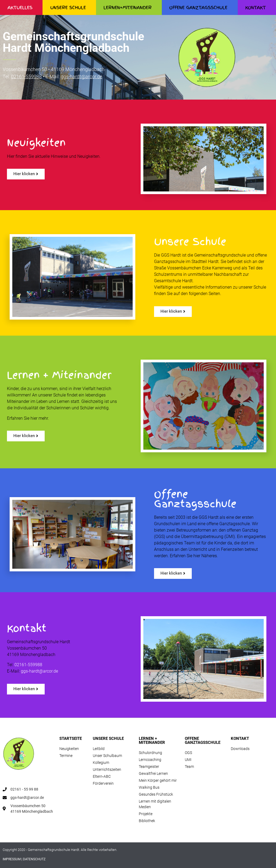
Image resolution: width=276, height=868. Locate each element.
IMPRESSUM (12, 859)
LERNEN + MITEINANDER (152, 741)
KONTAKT (240, 739)
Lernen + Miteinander (59, 375)
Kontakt (27, 628)
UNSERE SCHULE (69, 7)
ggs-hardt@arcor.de (81, 76)
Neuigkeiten (36, 143)
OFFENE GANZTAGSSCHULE (200, 7)
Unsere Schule (190, 242)
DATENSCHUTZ (34, 859)
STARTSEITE (71, 739)
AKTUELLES (21, 7)
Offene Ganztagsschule (195, 499)
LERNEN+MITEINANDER (129, 7)
